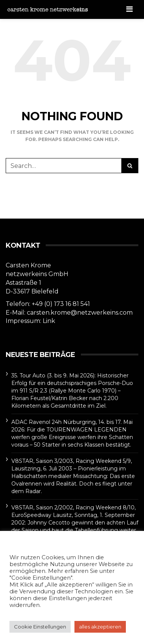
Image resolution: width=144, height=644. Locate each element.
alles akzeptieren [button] (100, 627)
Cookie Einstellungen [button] (40, 627)
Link (49, 321)
